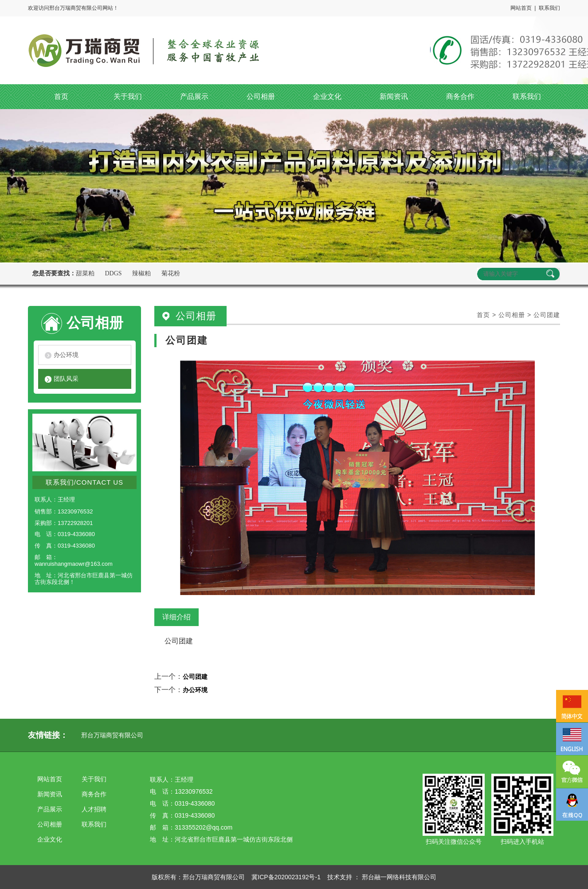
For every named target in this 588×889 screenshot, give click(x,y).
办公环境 (66, 355)
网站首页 (521, 8)
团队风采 (66, 379)
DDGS (114, 273)
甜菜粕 (85, 273)
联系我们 (549, 8)
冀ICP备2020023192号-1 (286, 877)
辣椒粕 (141, 273)
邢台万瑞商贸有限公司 (112, 735)
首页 (483, 315)
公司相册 (512, 315)
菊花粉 (171, 273)
